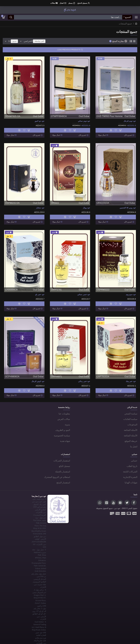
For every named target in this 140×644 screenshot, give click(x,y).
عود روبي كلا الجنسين (128, 207)
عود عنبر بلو (40, 292)
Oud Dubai (130, 116)
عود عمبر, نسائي (84, 292)
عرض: (14, 41)
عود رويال (87, 207)
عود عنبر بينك (131, 377)
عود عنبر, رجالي (84, 377)
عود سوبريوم (131, 292)
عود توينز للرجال (130, 121)
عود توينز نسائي (84, 121)
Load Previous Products (69, 50)
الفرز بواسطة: (57, 41)
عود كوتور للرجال (38, 377)
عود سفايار (40, 207)
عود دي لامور (39, 121)
